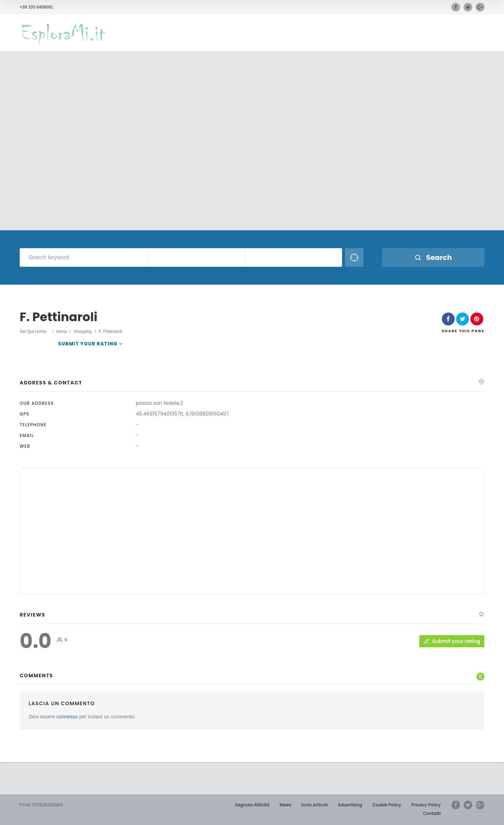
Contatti (432, 813)
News (285, 805)
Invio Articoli (315, 805)
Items (61, 332)
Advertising (350, 805)
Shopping (83, 332)
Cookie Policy (387, 805)
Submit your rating (88, 344)
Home (41, 332)
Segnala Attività (252, 805)
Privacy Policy (426, 805)
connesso (67, 717)
